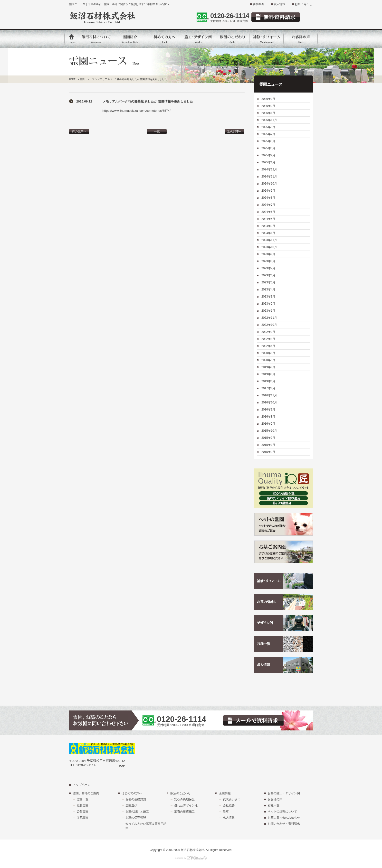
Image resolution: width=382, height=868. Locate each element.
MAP (122, 766)
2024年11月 (269, 177)
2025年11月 (269, 120)
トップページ (82, 785)
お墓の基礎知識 (136, 799)
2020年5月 (268, 360)
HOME (73, 79)
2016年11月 (269, 395)
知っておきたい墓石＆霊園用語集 (146, 826)
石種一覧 (274, 805)
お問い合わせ (303, 4)
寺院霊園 (83, 818)
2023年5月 (268, 282)
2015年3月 (268, 445)
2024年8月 (268, 198)
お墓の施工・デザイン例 (284, 793)
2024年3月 (268, 226)
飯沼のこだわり (181, 793)
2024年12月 (269, 169)
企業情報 (225, 793)
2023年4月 (268, 289)
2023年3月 (268, 297)
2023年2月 (268, 304)
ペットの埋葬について (282, 812)
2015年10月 (269, 431)
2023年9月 (268, 254)
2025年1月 (268, 162)
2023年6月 (268, 275)
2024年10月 (269, 184)
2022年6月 (268, 346)
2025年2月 (268, 155)
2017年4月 (268, 388)
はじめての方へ (132, 793)
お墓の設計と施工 (137, 812)
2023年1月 (268, 311)
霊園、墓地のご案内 (86, 793)
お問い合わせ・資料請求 (284, 824)
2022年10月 (269, 325)
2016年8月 (268, 417)
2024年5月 (268, 219)
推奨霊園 (83, 805)
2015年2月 (268, 452)
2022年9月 (268, 332)
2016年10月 (269, 402)
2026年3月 (268, 99)
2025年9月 (268, 127)
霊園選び (131, 805)
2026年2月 (268, 106)
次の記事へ (235, 131)
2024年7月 (268, 205)
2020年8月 (268, 353)
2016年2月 (268, 424)
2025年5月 (268, 141)
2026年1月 (268, 113)
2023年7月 (268, 268)
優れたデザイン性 (186, 805)
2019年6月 (268, 381)
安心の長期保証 (184, 799)
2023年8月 (268, 261)
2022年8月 (268, 339)
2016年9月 (268, 410)
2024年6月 (268, 212)
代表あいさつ (232, 799)
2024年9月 (268, 191)
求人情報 (279, 4)
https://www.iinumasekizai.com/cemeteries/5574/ (137, 111)
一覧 (157, 131)
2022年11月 (269, 318)
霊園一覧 (83, 799)
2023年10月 (269, 247)
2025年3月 (268, 148)
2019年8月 (268, 374)
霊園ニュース (87, 79)
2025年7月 (268, 134)
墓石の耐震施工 (184, 812)
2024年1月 (268, 233)
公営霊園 (83, 812)
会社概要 (258, 4)
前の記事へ (79, 131)
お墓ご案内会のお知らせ (284, 818)
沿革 (226, 812)
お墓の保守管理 (136, 818)
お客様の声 (275, 799)
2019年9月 (268, 367)
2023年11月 (269, 240)
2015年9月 (268, 438)
